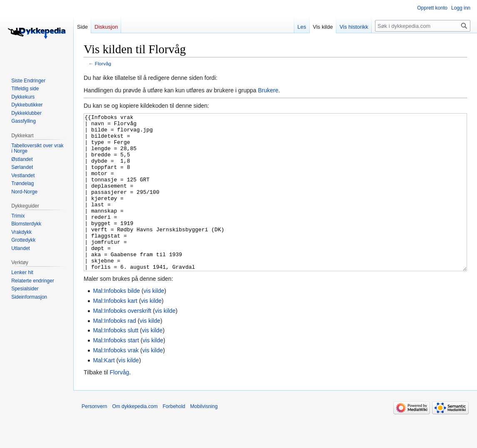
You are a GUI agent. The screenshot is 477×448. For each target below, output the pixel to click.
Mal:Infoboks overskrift (122, 342)
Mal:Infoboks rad (114, 352)
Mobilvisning (204, 438)
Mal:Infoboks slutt (116, 361)
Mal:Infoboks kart (115, 332)
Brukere (268, 90)
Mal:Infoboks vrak (116, 381)
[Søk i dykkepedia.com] (423, 26)
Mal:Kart (104, 391)
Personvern (94, 438)
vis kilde (154, 322)
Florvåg (103, 63)
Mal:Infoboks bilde (116, 322)
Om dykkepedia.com (135, 438)
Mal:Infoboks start (116, 371)
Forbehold (174, 438)
